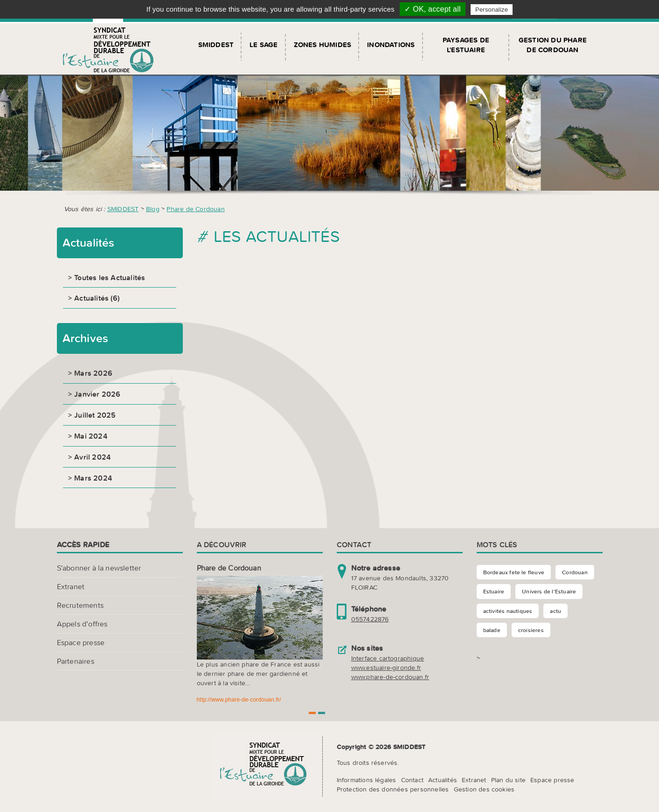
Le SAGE (264, 45)
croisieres (531, 630)
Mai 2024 (91, 436)
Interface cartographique (388, 658)
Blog (153, 209)
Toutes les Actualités (110, 277)
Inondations (391, 45)
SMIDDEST (216, 45)
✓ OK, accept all (432, 9)
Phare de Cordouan (195, 209)
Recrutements (80, 605)
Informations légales (367, 780)
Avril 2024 (92, 457)
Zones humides (323, 45)
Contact (412, 780)
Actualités (443, 780)
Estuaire (494, 591)
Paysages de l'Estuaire (466, 45)
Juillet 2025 (95, 415)
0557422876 (370, 619)
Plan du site (508, 780)
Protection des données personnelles (393, 789)
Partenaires (76, 661)
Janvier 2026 (97, 394)
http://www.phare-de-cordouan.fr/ (239, 700)
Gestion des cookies (484, 789)
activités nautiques (508, 611)
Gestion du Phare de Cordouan (553, 45)
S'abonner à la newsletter (99, 568)
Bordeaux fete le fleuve (514, 572)
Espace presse (81, 642)
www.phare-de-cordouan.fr (390, 677)
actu (555, 611)
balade (492, 630)
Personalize (492, 10)
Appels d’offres (82, 624)
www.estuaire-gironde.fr (386, 667)
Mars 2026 (93, 373)
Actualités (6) (97, 298)
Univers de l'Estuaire (549, 591)
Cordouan (575, 572)
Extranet (71, 586)
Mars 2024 (93, 478)
